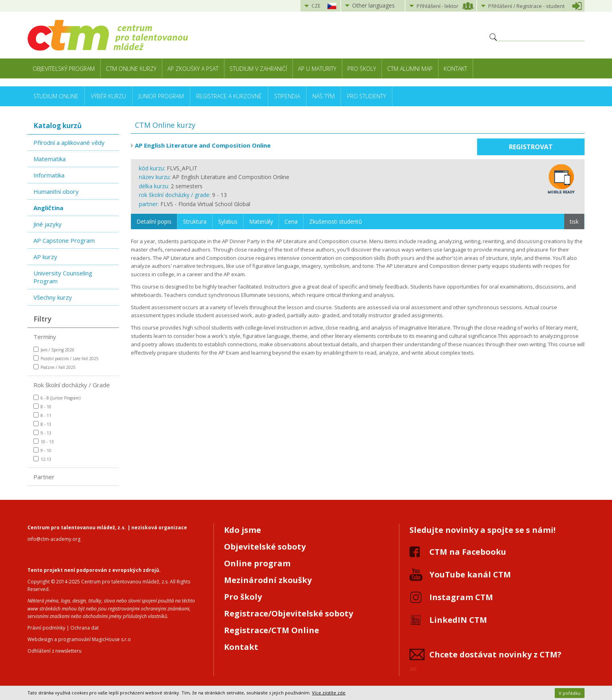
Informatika (49, 175)
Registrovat (531, 147)
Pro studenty (366, 96)
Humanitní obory (56, 191)
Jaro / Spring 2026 (54, 350)
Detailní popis (154, 221)
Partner (44, 477)
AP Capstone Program (64, 240)
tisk (574, 221)
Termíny (45, 337)
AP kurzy (45, 257)
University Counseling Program (63, 277)
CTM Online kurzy (131, 69)
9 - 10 (42, 450)
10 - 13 (44, 442)
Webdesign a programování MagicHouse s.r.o (79, 639)
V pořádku (570, 693)
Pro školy (362, 69)
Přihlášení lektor (438, 6)
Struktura (195, 221)
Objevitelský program (64, 69)
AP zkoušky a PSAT (193, 69)
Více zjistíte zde (329, 693)
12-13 (42, 459)
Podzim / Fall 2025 (55, 367)
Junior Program (161, 96)
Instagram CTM (461, 597)
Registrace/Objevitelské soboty (288, 613)
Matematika (50, 159)
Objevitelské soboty (265, 547)
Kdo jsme (243, 530)
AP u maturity (317, 69)
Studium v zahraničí (258, 69)
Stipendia (287, 96)
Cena (291, 221)
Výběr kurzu (108, 96)
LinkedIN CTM (458, 620)
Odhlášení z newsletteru (55, 651)
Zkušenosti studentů (336, 221)
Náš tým (324, 96)
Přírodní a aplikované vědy (69, 142)
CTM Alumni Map (410, 69)
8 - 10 (42, 407)
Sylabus (228, 221)
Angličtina (48, 208)
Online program (257, 563)
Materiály (261, 221)
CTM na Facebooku (468, 552)
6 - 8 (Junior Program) (57, 398)
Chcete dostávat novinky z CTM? (495, 654)
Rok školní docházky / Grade (72, 385)
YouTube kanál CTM (470, 574)
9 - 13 (42, 433)
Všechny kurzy (53, 297)
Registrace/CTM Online (272, 630)
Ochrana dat (85, 628)
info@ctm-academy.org (54, 539)
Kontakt (455, 69)
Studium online (56, 96)
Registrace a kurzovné (229, 96)
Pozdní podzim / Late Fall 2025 (66, 358)
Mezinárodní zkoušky (268, 580)
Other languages (373, 5)
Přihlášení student (526, 6)
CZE (316, 6)
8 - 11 (42, 415)
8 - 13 (42, 424)
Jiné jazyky (48, 224)
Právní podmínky (46, 628)
